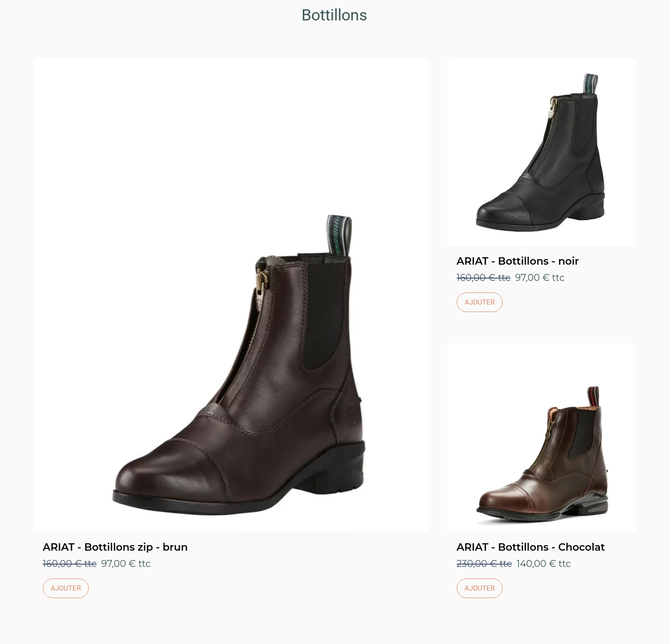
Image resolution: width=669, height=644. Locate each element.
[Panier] (650, 15)
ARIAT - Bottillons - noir (518, 261)
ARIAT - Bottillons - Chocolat (531, 547)
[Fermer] (19, 15)
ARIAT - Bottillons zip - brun (115, 547)
